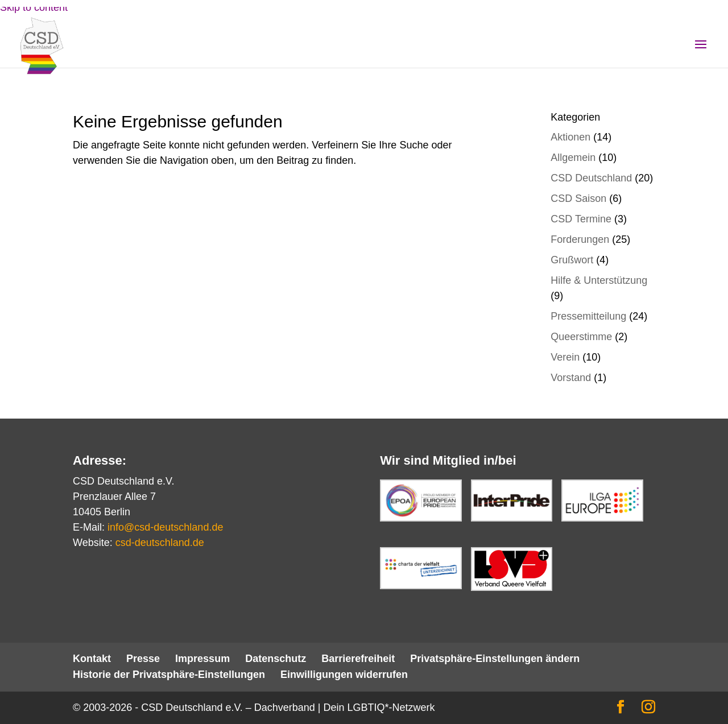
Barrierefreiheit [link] (358, 659)
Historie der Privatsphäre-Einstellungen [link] (169, 675)
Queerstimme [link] (581, 337)
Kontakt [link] (92, 659)
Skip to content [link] (34, 7)
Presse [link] (143, 659)
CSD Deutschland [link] (591, 178)
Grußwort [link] (572, 260)
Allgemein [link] (573, 158)
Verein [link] (565, 357)
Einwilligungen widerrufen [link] (344, 675)
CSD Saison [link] (578, 198)
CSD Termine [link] (581, 219)
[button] (701, 52)
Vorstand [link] (571, 378)
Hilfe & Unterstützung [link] (599, 280)
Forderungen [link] (580, 239)
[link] (50, 56)
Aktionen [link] (570, 137)
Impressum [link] (202, 659)
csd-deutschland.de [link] (160, 543)
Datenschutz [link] (276, 659)
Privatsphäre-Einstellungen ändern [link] (495, 659)
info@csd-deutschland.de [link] (165, 527)
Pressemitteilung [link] (588, 316)
